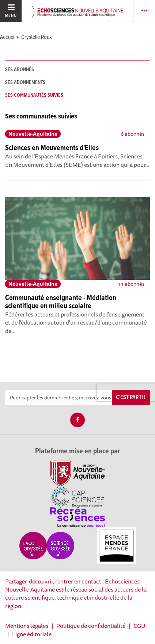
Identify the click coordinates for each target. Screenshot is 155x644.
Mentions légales (27, 626)
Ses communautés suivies (34, 95)
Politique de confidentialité (91, 626)
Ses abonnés (20, 70)
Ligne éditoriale (32, 634)
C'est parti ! (131, 397)
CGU (139, 626)
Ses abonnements (25, 83)
